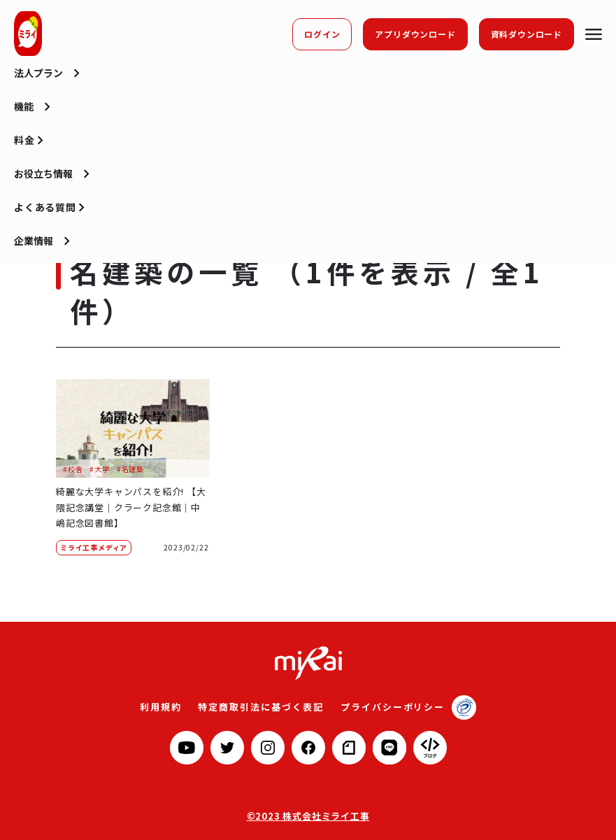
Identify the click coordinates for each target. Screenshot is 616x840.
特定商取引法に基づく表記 (264, 706)
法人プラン (38, 90)
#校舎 (73, 469)
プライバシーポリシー (386, 706)
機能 (24, 123)
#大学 (99, 469)
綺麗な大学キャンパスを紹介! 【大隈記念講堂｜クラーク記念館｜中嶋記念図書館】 (128, 507)
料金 (24, 157)
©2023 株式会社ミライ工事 (308, 815)
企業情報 (34, 257)
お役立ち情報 (43, 190)
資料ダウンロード (527, 34)
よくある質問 (45, 224)
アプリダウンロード (415, 34)
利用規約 (170, 706)
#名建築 (130, 469)
